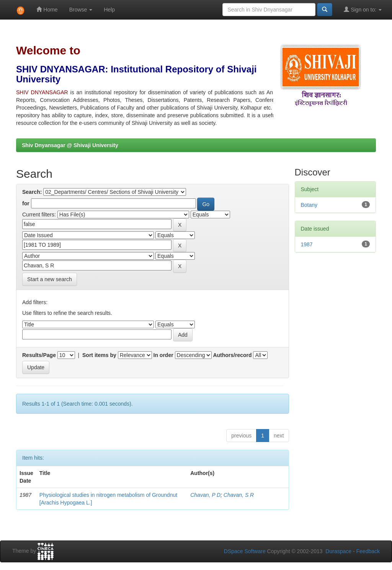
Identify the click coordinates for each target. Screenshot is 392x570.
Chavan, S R (239, 495)
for (26, 203)
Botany (309, 205)
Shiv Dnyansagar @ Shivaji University (70, 145)
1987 (307, 244)
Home (47, 9)
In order (163, 355)
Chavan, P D (205, 495)
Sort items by (99, 355)
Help (109, 10)
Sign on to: (363, 9)
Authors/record (232, 355)
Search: (32, 192)
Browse (81, 10)
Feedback (368, 551)
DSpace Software (245, 551)
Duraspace (338, 551)
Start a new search (50, 279)
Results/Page (39, 355)
